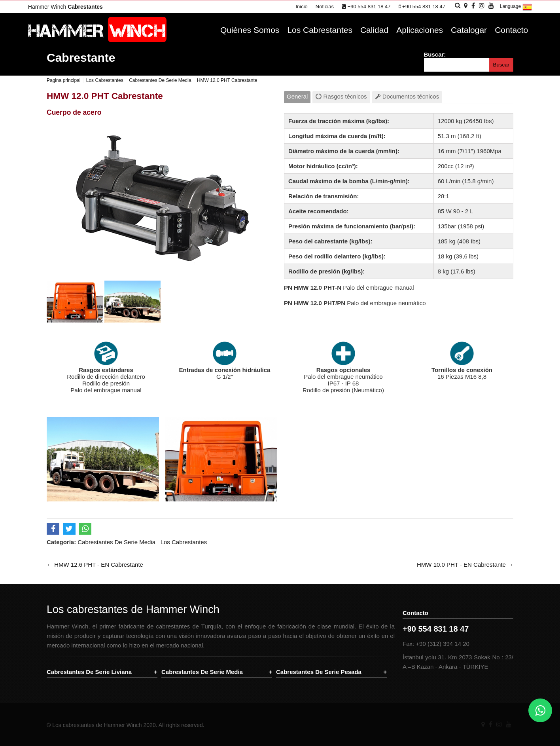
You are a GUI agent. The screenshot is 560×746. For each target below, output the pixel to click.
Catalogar (469, 30)
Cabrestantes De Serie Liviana (89, 672)
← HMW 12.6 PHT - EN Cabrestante (95, 565)
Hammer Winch (65, 7)
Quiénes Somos (250, 30)
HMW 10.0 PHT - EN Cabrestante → (465, 565)
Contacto (511, 30)
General (297, 96)
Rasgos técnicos (341, 96)
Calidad (374, 30)
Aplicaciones (420, 30)
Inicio (301, 7)
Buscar (501, 65)
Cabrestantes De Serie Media (116, 542)
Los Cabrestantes (320, 30)
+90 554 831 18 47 (366, 7)
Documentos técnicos (407, 96)
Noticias (325, 7)
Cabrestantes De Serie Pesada (319, 672)
